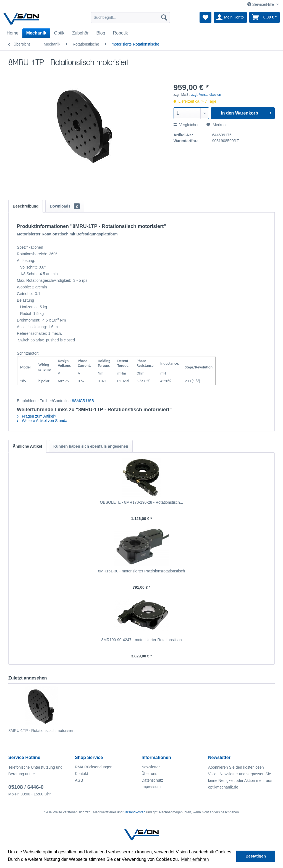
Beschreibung (26, 206)
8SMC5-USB (83, 401)
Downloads (65, 206)
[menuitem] (131, 17)
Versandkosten (134, 812)
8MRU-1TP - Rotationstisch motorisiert (42, 731)
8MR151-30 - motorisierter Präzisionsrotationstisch (141, 571)
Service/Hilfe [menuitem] (261, 4)
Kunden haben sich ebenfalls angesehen (91, 446)
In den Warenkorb (246, 112)
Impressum (151, 787)
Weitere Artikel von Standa (42, 421)
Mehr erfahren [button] (195, 859)
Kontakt (81, 774)
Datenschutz (152, 780)
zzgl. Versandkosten (206, 95)
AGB (79, 780)
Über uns (149, 774)
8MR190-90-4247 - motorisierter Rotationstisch (141, 640)
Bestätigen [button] (256, 856)
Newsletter (151, 767)
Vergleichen (187, 125)
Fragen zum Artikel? (36, 416)
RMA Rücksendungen (94, 767)
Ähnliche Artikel (27, 446)
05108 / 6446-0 (26, 787)
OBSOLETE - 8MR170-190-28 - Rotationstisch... (141, 502)
